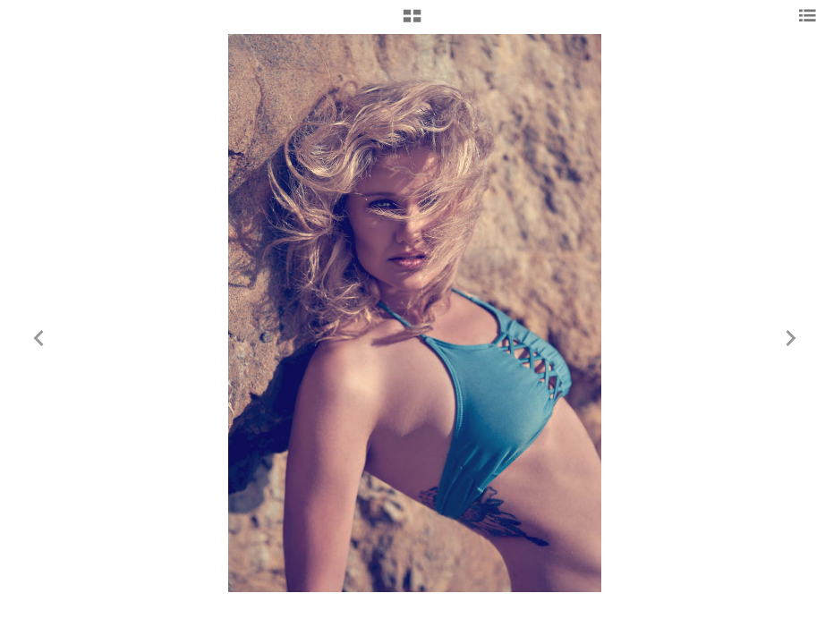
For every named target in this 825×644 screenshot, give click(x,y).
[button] (412, 22)
